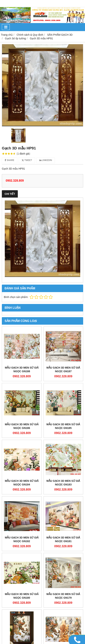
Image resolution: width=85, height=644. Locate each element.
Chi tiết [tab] (10, 194)
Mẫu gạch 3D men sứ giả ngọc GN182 (22, 539)
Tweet (27, 160)
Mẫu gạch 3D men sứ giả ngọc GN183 (63, 483)
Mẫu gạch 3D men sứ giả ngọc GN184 (22, 483)
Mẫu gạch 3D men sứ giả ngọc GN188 (22, 369)
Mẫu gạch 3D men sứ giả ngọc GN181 (63, 539)
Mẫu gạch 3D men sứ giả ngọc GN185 (63, 426)
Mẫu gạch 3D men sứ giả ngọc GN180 (22, 596)
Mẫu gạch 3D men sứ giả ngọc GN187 (63, 369)
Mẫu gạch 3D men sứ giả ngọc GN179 (63, 596)
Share (10, 160)
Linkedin (46, 160)
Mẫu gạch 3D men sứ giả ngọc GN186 (22, 426)
